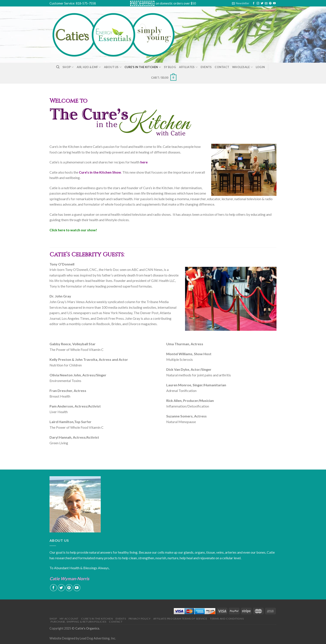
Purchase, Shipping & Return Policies (78, 622)
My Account (69, 619)
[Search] (58, 67)
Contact (222, 67)
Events (206, 67)
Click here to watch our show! (73, 230)
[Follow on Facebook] (254, 3)
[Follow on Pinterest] (270, 3)
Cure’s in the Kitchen (143, 67)
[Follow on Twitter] (262, 3)
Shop (68, 67)
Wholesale (242, 67)
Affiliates (188, 67)
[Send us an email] (266, 3)
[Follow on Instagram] (258, 3)
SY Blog (170, 67)
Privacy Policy (140, 619)
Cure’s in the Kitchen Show (100, 172)
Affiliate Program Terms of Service (180, 619)
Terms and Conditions (227, 619)
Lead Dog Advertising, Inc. (98, 638)
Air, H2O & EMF (89, 67)
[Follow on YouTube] (274, 3)
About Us (113, 67)
